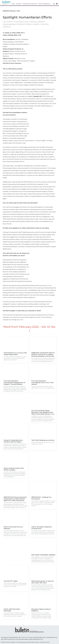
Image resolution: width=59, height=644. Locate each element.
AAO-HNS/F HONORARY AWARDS (43, 555)
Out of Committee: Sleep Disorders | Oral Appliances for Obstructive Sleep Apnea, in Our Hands (43, 412)
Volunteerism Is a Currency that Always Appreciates (15, 354)
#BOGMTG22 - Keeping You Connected (41, 498)
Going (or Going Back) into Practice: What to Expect (13, 441)
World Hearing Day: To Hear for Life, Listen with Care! (43, 582)
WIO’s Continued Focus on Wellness (13, 528)
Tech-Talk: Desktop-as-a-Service (43, 440)
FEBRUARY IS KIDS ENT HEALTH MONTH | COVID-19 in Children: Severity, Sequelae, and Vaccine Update (43, 355)
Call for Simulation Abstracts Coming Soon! (42, 528)
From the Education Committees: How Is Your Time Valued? (42, 383)
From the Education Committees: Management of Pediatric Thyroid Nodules (14, 383)
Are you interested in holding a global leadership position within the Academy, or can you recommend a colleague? (15, 614)
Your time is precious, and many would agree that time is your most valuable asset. (43, 387)
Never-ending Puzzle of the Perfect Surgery (14, 469)
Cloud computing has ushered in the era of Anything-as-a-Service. (43, 443)
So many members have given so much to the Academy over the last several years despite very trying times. (15, 358)
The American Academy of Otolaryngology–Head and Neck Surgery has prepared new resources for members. (15, 585)
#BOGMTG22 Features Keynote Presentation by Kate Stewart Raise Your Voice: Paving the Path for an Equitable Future (15, 499)
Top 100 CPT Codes (11, 581)
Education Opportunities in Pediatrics (41, 610)
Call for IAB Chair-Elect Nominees (12, 610)
